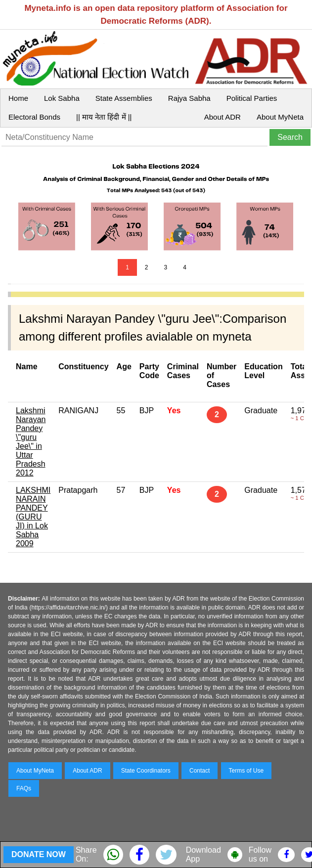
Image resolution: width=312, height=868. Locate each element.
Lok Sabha (62, 98)
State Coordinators (146, 771)
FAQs (24, 788)
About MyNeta (280, 117)
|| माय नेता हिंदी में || (104, 117)
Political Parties (252, 98)
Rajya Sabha (189, 98)
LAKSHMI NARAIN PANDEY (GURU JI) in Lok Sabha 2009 (33, 517)
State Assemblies (124, 98)
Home (18, 98)
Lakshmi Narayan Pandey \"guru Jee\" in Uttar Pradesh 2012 (31, 442)
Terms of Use (246, 771)
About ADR (223, 117)
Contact (200, 771)
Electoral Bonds (34, 117)
